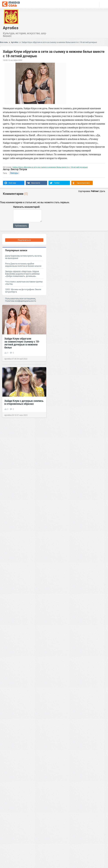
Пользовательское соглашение (20, 298)
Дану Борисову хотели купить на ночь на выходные (24, 257)
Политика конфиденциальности (21, 301)
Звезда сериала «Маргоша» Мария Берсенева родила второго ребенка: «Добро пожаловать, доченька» (23, 274)
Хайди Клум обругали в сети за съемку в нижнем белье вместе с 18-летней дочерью (59, 42)
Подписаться (24, 240)
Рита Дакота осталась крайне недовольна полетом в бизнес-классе (23, 265)
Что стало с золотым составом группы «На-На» (24, 283)
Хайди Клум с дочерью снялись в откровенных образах (24, 402)
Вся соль (4, 42)
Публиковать (21, 226)
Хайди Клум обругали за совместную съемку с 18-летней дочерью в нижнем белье (22, 343)
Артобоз (11, 28)
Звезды (14, 173)
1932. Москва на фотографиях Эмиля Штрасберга (23, 291)
